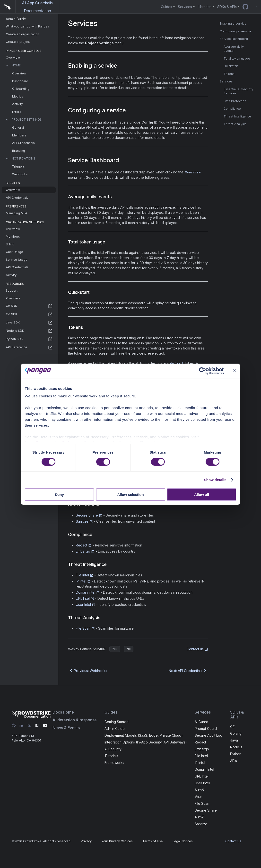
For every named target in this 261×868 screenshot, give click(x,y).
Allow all (202, 495)
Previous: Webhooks (88, 671)
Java (234, 740)
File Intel (85, 575)
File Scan (85, 628)
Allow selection (130, 495)
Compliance (232, 109)
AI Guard (201, 722)
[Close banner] (235, 371)
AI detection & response (75, 720)
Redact (84, 545)
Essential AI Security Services (238, 91)
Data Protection (235, 101)
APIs (234, 761)
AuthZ (199, 817)
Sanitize (84, 521)
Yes (115, 649)
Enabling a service (233, 23)
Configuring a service (235, 31)
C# (232, 727)
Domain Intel (88, 592)
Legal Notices (183, 841)
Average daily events (234, 49)
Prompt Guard (206, 729)
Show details (215, 480)
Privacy (86, 841)
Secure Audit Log (209, 735)
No (129, 649)
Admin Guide (115, 729)
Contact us (197, 649)
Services (226, 81)
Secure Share (89, 515)
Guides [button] (166, 7)
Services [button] (185, 7)
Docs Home (63, 712)
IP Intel (83, 581)
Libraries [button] (205, 7)
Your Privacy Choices (117, 841)
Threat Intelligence (237, 116)
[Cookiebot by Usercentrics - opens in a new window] (203, 371)
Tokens (229, 74)
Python (236, 754)
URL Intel (85, 598)
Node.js (236, 747)
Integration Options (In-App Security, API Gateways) (146, 742)
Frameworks (114, 763)
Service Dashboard (234, 39)
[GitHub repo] (245, 7)
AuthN (199, 790)
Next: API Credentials (188, 671)
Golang (236, 733)
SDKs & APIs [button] (227, 7)
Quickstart (231, 66)
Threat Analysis (235, 124)
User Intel (86, 604)
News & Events (66, 728)
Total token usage (237, 58)
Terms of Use (153, 841)
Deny (59, 495)
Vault (199, 797)
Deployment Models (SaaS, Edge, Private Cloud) (144, 735)
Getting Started (117, 722)
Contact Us (233, 841)
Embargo (85, 551)
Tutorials (111, 756)
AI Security (113, 749)
